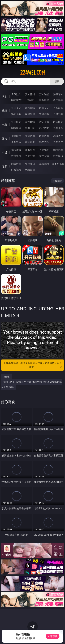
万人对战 (44, 94)
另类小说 (30, 156)
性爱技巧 (58, 156)
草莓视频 (44, 164)
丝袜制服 (30, 114)
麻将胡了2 (16, 100)
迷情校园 (16, 156)
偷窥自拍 (16, 136)
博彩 (5, 97)
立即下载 (53, 636)
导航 (5, 166)
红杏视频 (16, 170)
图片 (5, 138)
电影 (5, 125)
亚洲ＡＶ (16, 108)
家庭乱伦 (30, 150)
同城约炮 (16, 164)
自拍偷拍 (30, 108)
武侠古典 (58, 150)
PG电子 (16, 94)
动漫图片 (58, 136)
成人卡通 (44, 122)
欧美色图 (44, 136)
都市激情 (16, 150)
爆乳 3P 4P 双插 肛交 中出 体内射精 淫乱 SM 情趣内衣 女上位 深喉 (32, 384)
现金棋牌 (44, 100)
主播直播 (44, 114)
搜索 (57, 81)
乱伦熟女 (44, 128)
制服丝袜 (16, 128)
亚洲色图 (30, 136)
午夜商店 (30, 164)
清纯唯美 (30, 142)
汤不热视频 (58, 164)
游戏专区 (58, 94)
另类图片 (58, 142)
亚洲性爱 (16, 122)
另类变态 (58, 128)
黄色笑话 (44, 156)
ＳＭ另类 (58, 114)
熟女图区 (44, 142)
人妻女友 (44, 150)
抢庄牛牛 (58, 100)
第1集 (7, 377)
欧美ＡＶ (44, 108)
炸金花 (30, 100)
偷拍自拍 (30, 122)
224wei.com (33, 73)
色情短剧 (30, 170)
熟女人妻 (16, 114)
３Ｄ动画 (58, 108)
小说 (5, 152)
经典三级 (30, 128)
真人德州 (30, 94)
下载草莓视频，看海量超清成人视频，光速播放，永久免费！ (33, 365)
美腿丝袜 (16, 142)
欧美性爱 (58, 122)
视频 (5, 111)
